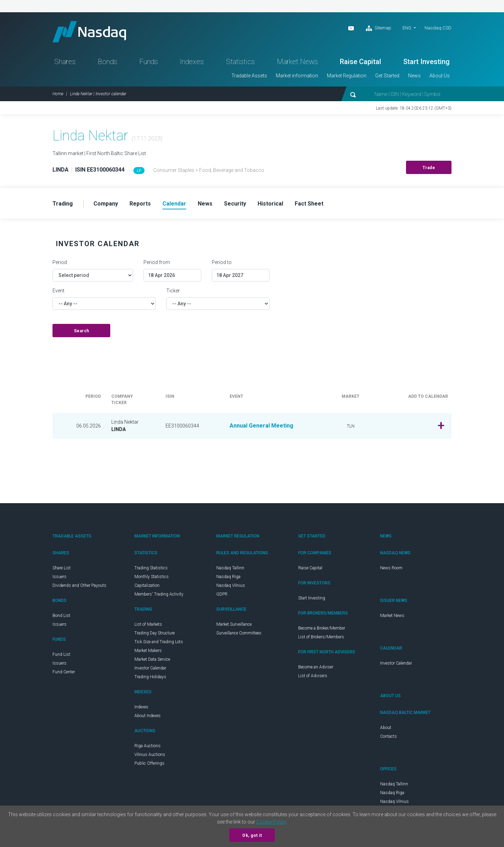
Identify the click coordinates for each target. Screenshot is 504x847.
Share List (62, 568)
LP (139, 171)
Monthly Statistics (152, 577)
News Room (391, 568)
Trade (429, 168)
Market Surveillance (234, 624)
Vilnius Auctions (150, 755)
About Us (440, 76)
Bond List (61, 616)
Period (60, 262)
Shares (65, 62)
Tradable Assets (249, 76)
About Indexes (148, 716)
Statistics (240, 62)
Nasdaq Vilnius (231, 585)
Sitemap (379, 28)
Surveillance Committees (239, 633)
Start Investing (426, 62)
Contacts (388, 736)
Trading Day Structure (155, 633)
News (414, 76)
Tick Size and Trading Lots (159, 642)
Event (58, 291)
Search (82, 331)
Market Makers (148, 651)
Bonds (107, 62)
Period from (157, 262)
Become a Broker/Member (322, 628)
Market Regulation (347, 76)
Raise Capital (360, 62)
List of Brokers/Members (321, 637)
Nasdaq (89, 32)
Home (58, 94)
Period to (222, 262)
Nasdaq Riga (228, 577)
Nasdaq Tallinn (230, 568)
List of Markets (148, 624)
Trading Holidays (150, 677)
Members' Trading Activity (159, 594)
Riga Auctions (148, 746)
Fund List (61, 654)
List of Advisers (313, 676)
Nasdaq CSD (438, 28)
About (386, 728)
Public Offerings (149, 763)
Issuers (59, 577)
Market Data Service (152, 659)
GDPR (222, 594)
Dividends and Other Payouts (79, 585)
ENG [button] (407, 28)
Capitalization (147, 585)
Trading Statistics (151, 568)
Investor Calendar (150, 668)
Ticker (173, 291)
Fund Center (64, 672)
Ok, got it (252, 835)
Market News (297, 62)
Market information (297, 76)
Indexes (192, 62)
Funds (149, 62)
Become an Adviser (316, 667)
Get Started (387, 76)
